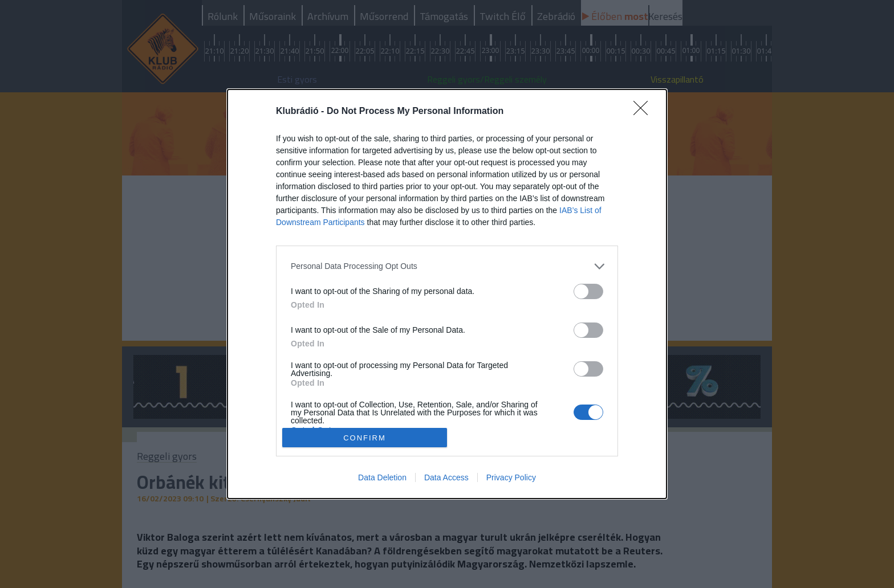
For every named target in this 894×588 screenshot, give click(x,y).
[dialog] (447, 294)
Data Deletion (382, 477)
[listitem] (447, 266)
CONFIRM (365, 437)
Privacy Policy (511, 477)
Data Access (446, 477)
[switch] (588, 291)
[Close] (644, 112)
